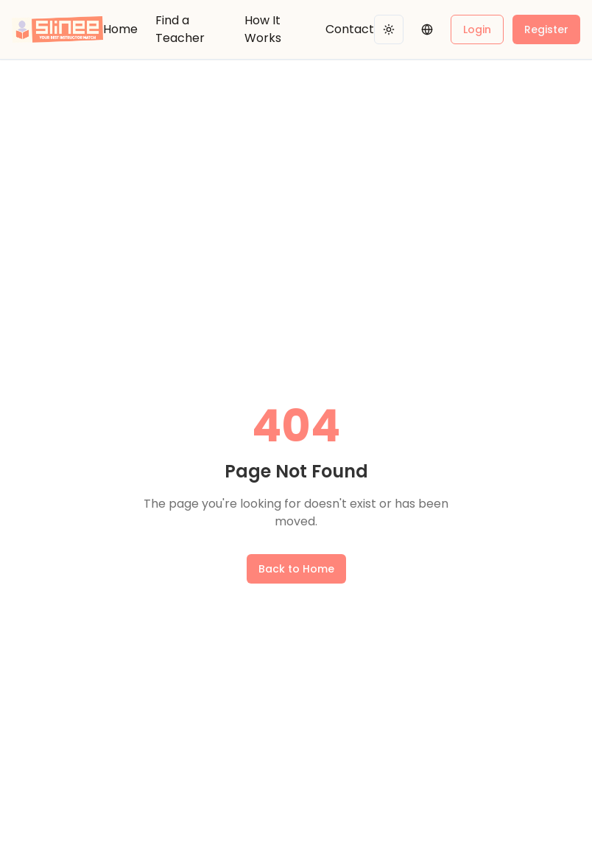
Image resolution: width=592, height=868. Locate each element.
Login (477, 29)
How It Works (263, 29)
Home (120, 29)
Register (546, 29)
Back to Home (296, 569)
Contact (350, 29)
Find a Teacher (180, 29)
